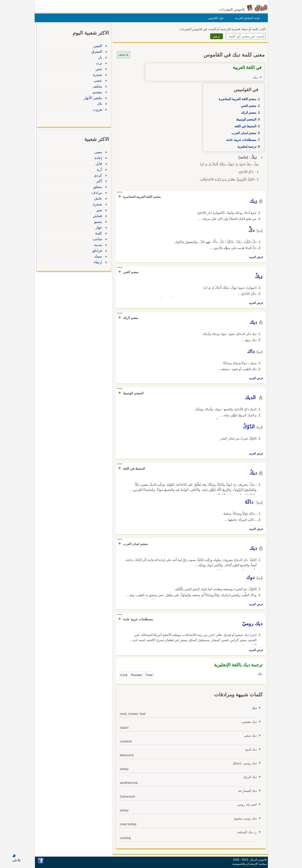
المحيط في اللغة (244, 126)
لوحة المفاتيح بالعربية (246, 18)
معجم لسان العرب (243, 133)
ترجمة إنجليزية (246, 147)
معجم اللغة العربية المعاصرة (236, 99)
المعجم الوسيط (245, 119)
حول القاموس (215, 18)
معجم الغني (248, 106)
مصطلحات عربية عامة (240, 140)
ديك (253, 708)
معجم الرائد (248, 113)
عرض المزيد (255, 257)
